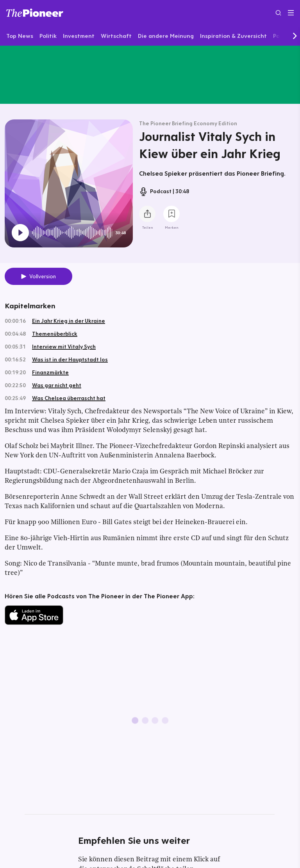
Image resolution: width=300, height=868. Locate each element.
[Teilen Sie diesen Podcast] (147, 214)
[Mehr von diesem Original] (150, 75)
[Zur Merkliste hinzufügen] (171, 214)
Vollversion (43, 276)
